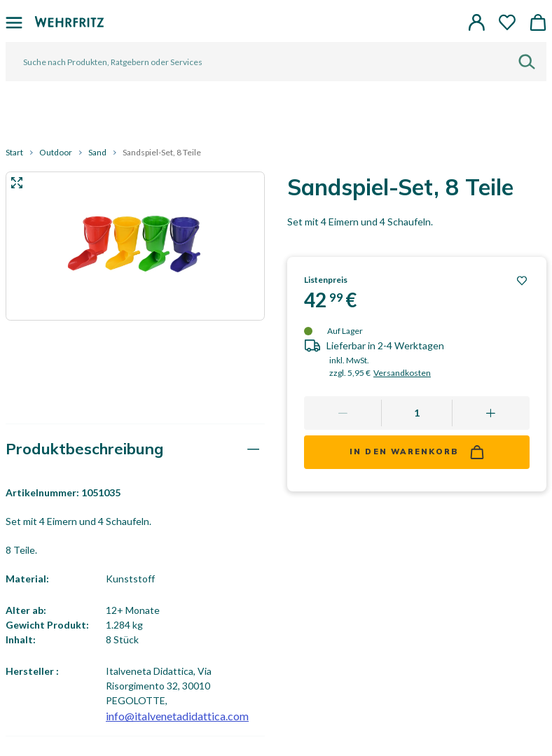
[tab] (135, 449)
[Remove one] (343, 413)
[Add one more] (491, 413)
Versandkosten (402, 373)
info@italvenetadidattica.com (177, 716)
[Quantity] (417, 413)
